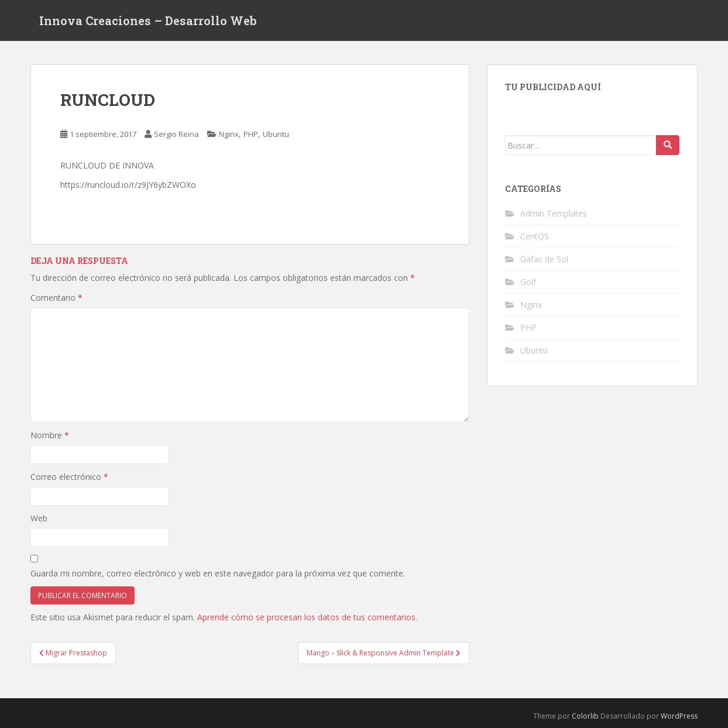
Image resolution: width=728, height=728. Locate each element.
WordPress (679, 716)
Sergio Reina (176, 134)
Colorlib (585, 716)
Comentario (56, 298)
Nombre (50, 435)
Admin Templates (554, 213)
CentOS (535, 236)
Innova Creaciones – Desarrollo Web (148, 20)
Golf (528, 282)
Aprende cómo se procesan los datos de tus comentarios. (307, 617)
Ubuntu (276, 134)
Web (39, 518)
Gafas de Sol (544, 259)
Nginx (229, 134)
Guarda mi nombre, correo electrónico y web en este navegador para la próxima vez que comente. (218, 573)
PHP (251, 134)
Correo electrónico (69, 477)
